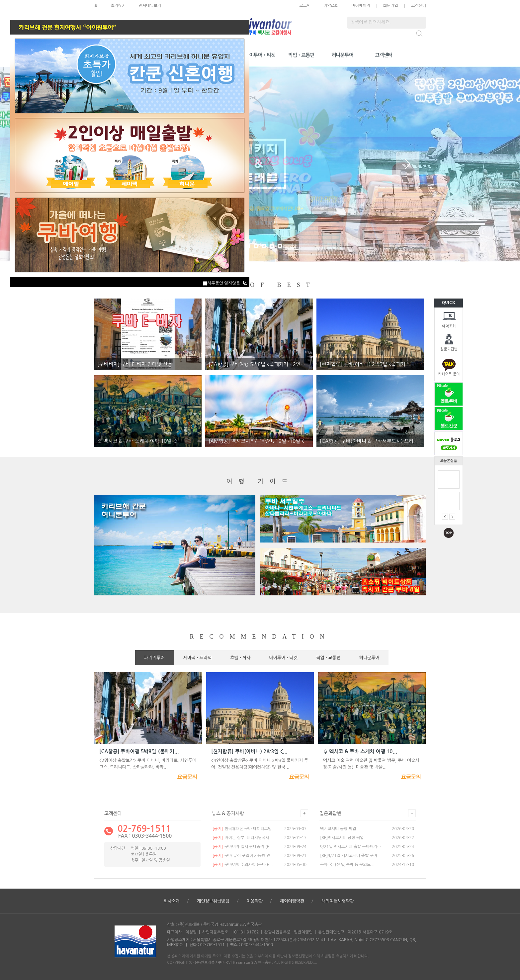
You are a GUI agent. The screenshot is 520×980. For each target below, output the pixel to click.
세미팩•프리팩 (198, 658)
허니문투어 (342, 55)
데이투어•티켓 (260, 55)
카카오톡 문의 (449, 374)
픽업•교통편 (301, 55)
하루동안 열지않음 (224, 283)
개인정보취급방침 (213, 901)
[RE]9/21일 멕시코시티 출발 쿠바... (350, 856)
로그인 (305, 6)
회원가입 (391, 6)
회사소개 (172, 901)
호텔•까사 (240, 658)
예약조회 (449, 326)
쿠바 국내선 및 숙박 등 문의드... (347, 865)
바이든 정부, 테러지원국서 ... (243, 838)
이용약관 (255, 901)
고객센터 (419, 6)
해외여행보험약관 (338, 901)
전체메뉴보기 (150, 6)
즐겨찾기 (118, 6)
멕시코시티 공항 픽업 (338, 829)
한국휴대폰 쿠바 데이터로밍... (244, 829)
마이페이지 (361, 6)
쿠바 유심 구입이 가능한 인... (243, 856)
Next (408, 164)
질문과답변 (449, 349)
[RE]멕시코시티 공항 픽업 (342, 838)
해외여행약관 (292, 901)
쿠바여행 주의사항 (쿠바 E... (243, 865)
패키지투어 (155, 658)
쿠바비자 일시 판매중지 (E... (243, 847)
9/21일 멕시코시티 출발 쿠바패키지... (351, 847)
